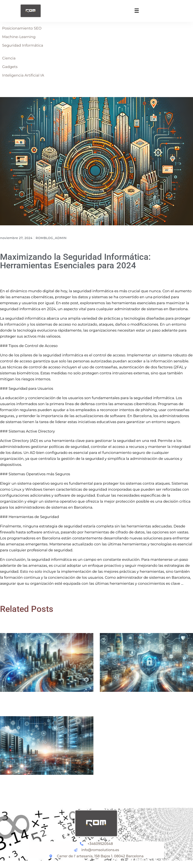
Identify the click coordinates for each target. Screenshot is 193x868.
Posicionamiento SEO (22, 28)
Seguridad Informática (23, 45)
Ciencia (9, 58)
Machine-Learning (19, 37)
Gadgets (10, 67)
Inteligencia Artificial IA (23, 75)
